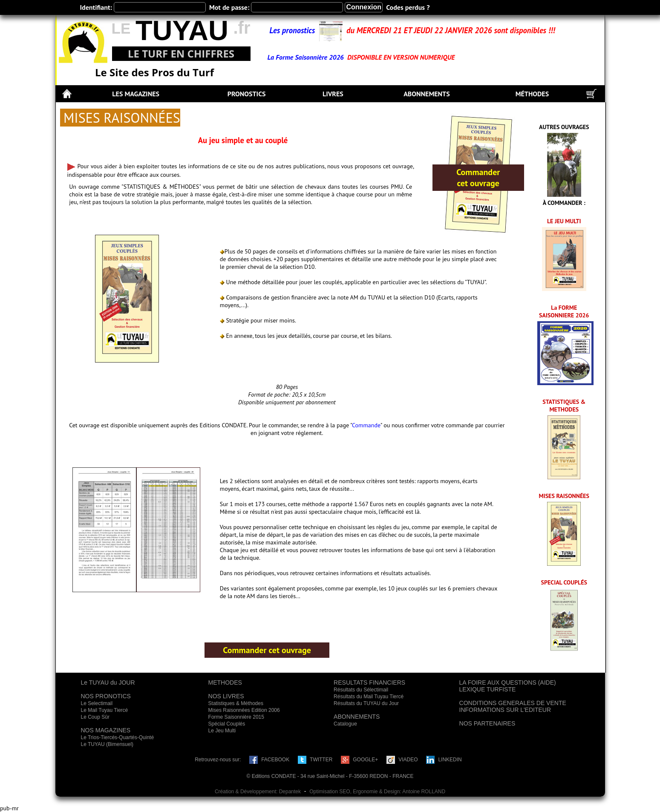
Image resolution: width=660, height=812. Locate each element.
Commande (366, 425)
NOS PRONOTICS (106, 696)
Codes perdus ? (408, 7)
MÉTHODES (532, 94)
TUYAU (182, 30)
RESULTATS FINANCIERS (369, 682)
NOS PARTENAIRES (487, 723)
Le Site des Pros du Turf (154, 72)
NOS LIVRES (226, 696)
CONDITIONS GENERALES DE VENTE (513, 703)
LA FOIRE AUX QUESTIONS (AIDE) (508, 682)
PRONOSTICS (247, 94)
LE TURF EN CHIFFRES (181, 53)
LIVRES (333, 94)
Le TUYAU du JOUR (108, 682)
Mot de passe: (229, 7)
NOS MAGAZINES (106, 730)
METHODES (225, 682)
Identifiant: (96, 7)
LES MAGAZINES (136, 94)
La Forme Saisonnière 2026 (307, 57)
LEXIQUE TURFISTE (488, 689)
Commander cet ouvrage (478, 178)
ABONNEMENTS (427, 94)
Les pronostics (294, 30)
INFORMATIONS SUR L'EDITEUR (505, 710)
